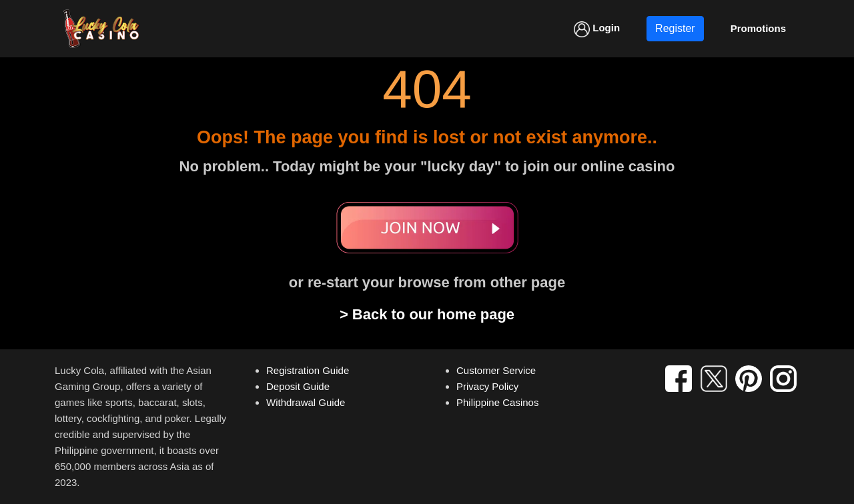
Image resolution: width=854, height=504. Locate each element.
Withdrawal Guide (306, 402)
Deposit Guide (298, 386)
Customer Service (496, 370)
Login (597, 29)
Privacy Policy (487, 386)
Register (675, 28)
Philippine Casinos (497, 402)
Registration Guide (308, 370)
